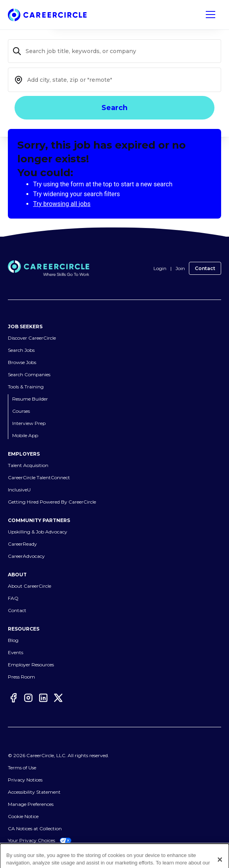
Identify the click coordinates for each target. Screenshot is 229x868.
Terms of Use (22, 768)
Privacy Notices (25, 780)
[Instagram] (28, 698)
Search (114, 108)
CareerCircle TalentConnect (39, 477)
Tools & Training (26, 387)
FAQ (13, 598)
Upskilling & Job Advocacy (38, 532)
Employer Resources (31, 665)
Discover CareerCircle (32, 338)
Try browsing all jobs (62, 204)
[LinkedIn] (43, 698)
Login (160, 268)
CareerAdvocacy (26, 556)
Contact (205, 268)
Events (16, 652)
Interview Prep (29, 423)
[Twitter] (58, 698)
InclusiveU (19, 490)
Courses (21, 411)
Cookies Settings (26, 804)
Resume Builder (30, 399)
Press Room (21, 677)
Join (180, 268)
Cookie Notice (23, 816)
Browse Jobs (22, 362)
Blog (13, 640)
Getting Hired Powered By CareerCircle (52, 502)
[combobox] (114, 80)
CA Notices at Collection (35, 828)
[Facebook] (13, 698)
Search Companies (29, 374)
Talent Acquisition (28, 465)
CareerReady (22, 544)
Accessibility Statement (34, 792)
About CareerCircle (30, 586)
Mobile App (25, 435)
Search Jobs (21, 350)
